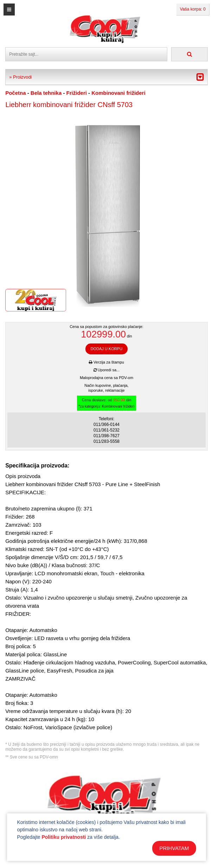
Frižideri (77, 93)
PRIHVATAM (174, 848)
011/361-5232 (106, 430)
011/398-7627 (106, 436)
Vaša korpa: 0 (193, 9)
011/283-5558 (106, 441)
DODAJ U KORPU (106, 349)
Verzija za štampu (106, 362)
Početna (15, 93)
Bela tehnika (46, 93)
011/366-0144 (106, 424)
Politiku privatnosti (64, 837)
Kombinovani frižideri (118, 93)
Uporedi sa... (106, 370)
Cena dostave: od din (107, 403)
